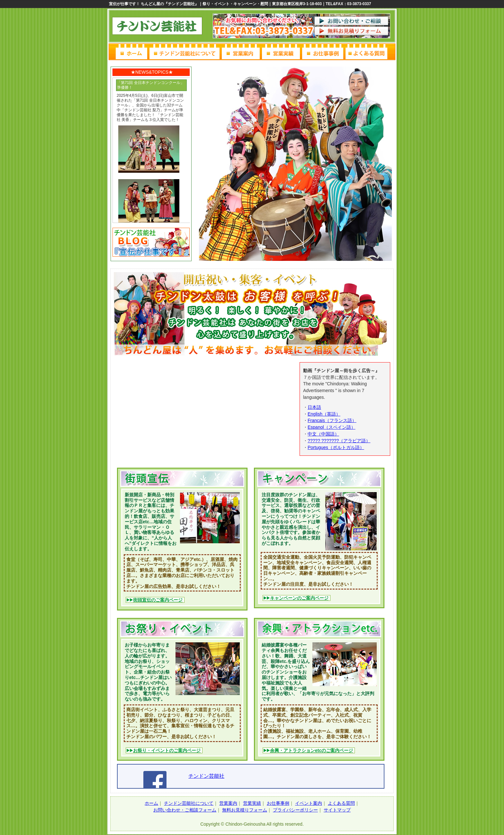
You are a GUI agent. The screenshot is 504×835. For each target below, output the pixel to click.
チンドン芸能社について (189, 803)
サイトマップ (337, 810)
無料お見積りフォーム (245, 810)
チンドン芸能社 (206, 776)
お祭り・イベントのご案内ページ (167, 750)
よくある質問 (341, 803)
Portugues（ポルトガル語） (336, 447)
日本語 (314, 407)
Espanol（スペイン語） (332, 427)
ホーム (151, 803)
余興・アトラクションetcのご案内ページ (311, 750)
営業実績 (252, 803)
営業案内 (228, 803)
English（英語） (324, 414)
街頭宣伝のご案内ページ (158, 600)
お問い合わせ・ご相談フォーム (185, 810)
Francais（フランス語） (332, 420)
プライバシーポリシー (295, 810)
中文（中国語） (323, 434)
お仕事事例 (278, 803)
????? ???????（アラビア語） (339, 441)
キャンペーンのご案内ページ (299, 598)
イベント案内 (309, 803)
